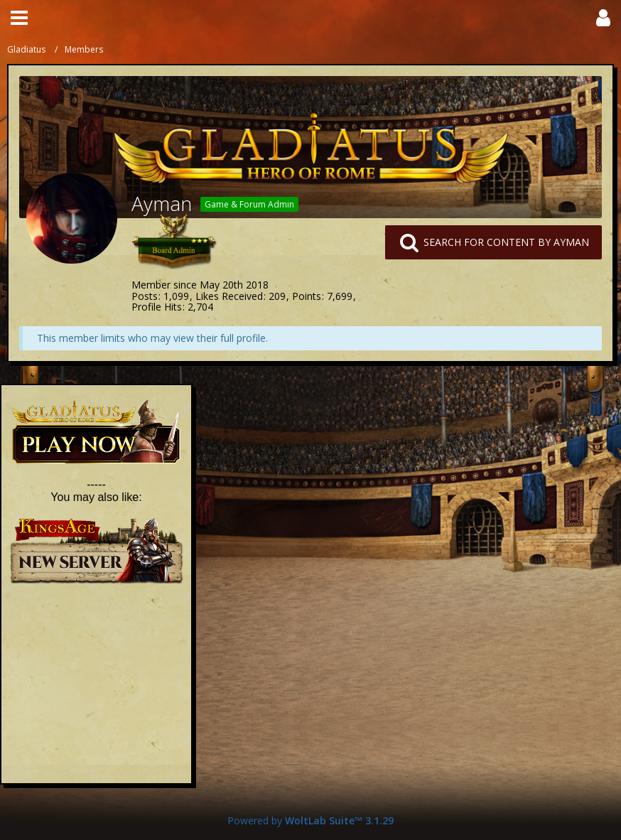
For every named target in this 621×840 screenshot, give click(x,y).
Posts (145, 296)
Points (307, 296)
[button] (19, 18)
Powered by (310, 820)
